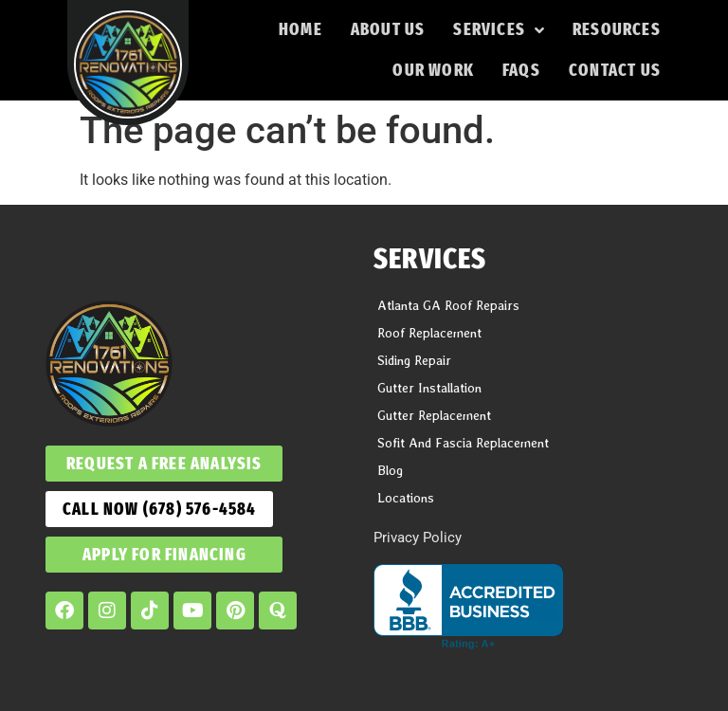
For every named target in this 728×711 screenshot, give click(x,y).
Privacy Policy (418, 538)
